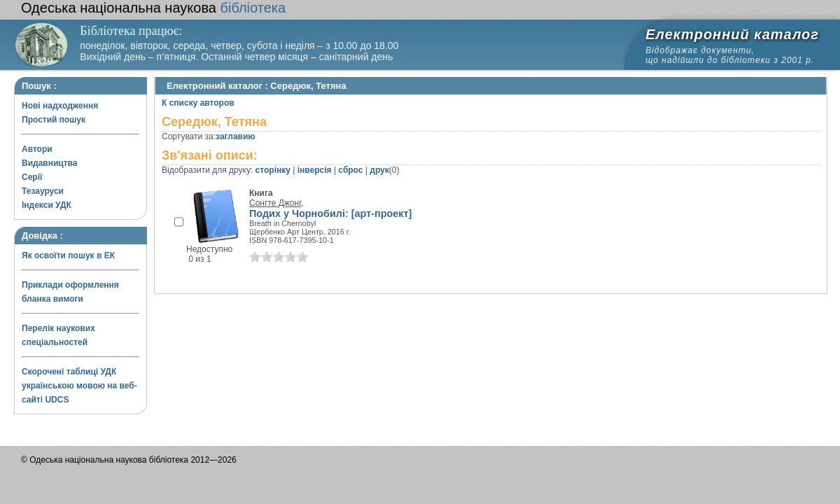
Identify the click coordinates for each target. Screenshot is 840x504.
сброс (350, 170)
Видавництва (49, 163)
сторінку (273, 170)
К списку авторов (198, 103)
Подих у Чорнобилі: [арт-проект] (330, 213)
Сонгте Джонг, (276, 203)
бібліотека (153, 8)
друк (379, 170)
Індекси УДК (47, 205)
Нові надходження (60, 106)
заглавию (235, 136)
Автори (37, 149)
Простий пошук (54, 120)
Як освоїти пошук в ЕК (68, 255)
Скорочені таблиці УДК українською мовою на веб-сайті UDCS (79, 386)
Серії (32, 177)
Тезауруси (43, 191)
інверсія (315, 170)
